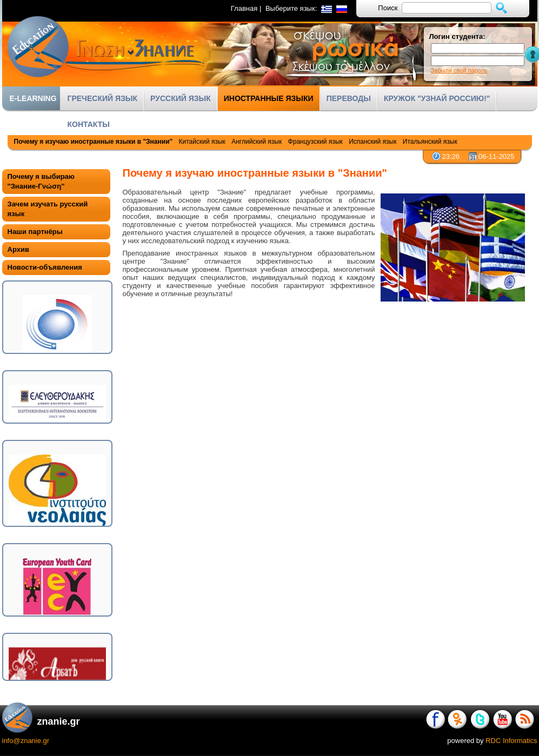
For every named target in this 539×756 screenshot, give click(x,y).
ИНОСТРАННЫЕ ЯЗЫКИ (269, 98)
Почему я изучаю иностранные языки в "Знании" (94, 142)
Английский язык (257, 142)
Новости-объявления (45, 267)
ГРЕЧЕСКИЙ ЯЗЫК (103, 98)
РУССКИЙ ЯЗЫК (181, 98)
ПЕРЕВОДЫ (349, 98)
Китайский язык (202, 142)
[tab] (56, 182)
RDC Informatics (511, 741)
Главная (244, 8)
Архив (18, 249)
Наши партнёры (35, 232)
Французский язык (315, 142)
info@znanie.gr (26, 741)
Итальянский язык (430, 142)
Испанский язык (372, 142)
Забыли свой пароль (459, 70)
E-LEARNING (33, 98)
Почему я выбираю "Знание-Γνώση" (41, 181)
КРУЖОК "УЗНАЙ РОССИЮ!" (437, 98)
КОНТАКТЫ (89, 124)
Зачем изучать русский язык (48, 209)
